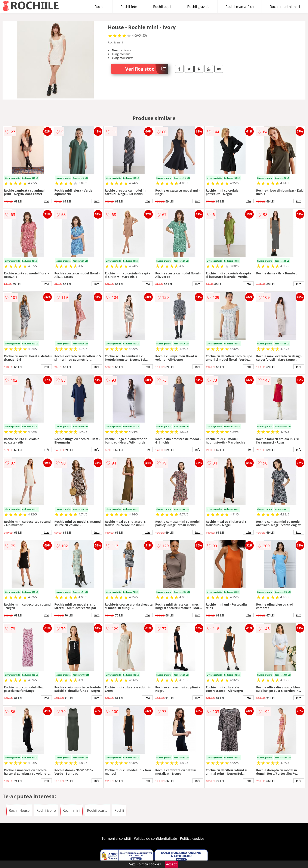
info (46, 201)
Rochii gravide (198, 7)
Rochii (100, 7)
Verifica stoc (147, 69)
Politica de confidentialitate (155, 838)
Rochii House (19, 810)
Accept (171, 864)
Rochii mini (71, 810)
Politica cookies (192, 838)
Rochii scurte (97, 810)
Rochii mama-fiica (240, 7)
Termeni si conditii (116, 838)
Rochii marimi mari (285, 7)
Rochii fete (129, 7)
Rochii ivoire (46, 810)
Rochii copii (162, 7)
